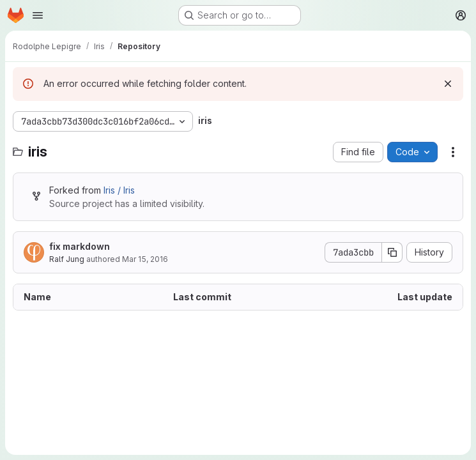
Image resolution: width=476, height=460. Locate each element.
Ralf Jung (67, 259)
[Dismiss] (448, 84)
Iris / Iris (119, 190)
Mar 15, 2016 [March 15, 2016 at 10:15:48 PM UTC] (145, 259)
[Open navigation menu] (38, 15)
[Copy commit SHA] (392, 252)
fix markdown (80, 246)
